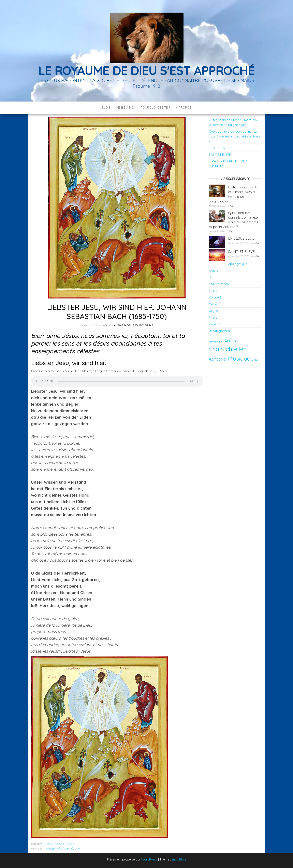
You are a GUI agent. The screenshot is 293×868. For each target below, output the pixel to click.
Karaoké (215, 297)
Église (213, 291)
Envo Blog (179, 859)
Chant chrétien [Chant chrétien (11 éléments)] (228, 349)
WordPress (149, 859)
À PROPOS (184, 108)
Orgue (70, 844)
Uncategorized (219, 331)
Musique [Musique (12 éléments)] (239, 358)
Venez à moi (125, 108)
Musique (60, 844)
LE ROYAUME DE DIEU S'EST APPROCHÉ (146, 70)
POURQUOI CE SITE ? (155, 108)
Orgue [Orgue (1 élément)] (255, 360)
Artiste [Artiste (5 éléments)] (231, 341)
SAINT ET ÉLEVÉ (220, 155)
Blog (106, 108)
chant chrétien (219, 284)
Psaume (215, 324)
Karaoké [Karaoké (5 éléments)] (217, 359)
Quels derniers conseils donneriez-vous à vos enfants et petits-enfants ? (235, 136)
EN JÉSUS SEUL (219, 148)
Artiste (49, 844)
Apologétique (238, 264)
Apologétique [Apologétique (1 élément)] (216, 342)
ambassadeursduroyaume (134, 325)
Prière (213, 317)
